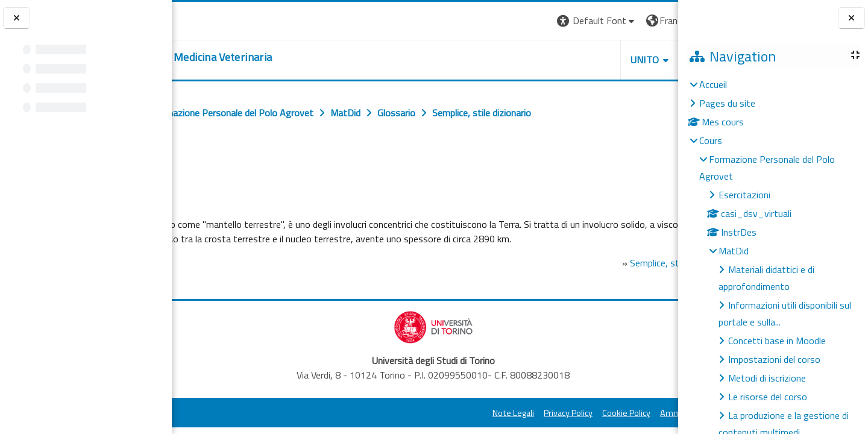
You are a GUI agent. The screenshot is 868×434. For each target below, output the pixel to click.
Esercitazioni (744, 195)
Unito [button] (537, 60)
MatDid (734, 251)
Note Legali (405, 427)
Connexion (648, 20)
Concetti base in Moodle (777, 341)
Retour (198, 167)
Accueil (713, 84)
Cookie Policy (518, 427)
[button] (489, 21)
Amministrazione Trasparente (608, 427)
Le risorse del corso (768, 397)
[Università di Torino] (209, 19)
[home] (269, 57)
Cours (711, 140)
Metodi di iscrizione (767, 378)
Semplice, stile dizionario (586, 277)
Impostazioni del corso (774, 359)
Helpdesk (605, 60)
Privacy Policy (460, 427)
